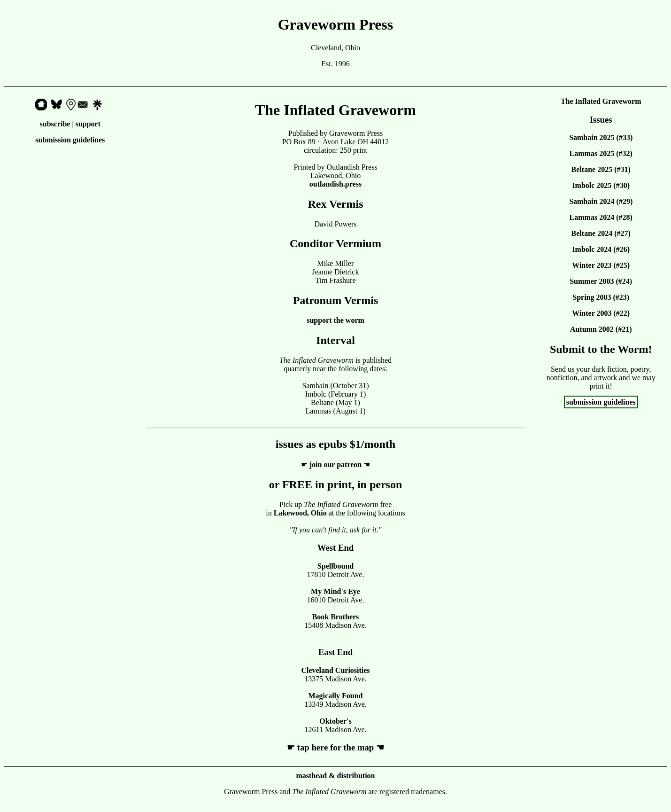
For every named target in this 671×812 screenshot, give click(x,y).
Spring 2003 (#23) (601, 297)
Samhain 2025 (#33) (601, 137)
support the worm (335, 320)
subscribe (55, 124)
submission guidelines (70, 140)
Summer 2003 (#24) (601, 281)
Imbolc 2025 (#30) (601, 185)
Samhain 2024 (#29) (601, 201)
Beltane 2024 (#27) (601, 233)
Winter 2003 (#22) (601, 313)
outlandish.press (335, 184)
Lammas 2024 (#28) (601, 217)
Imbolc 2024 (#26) (601, 249)
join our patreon (335, 465)
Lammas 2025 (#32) (601, 153)
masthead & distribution (335, 776)
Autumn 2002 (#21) (601, 329)
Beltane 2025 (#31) (601, 169)
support (88, 124)
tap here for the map (335, 747)
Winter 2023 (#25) (601, 265)
